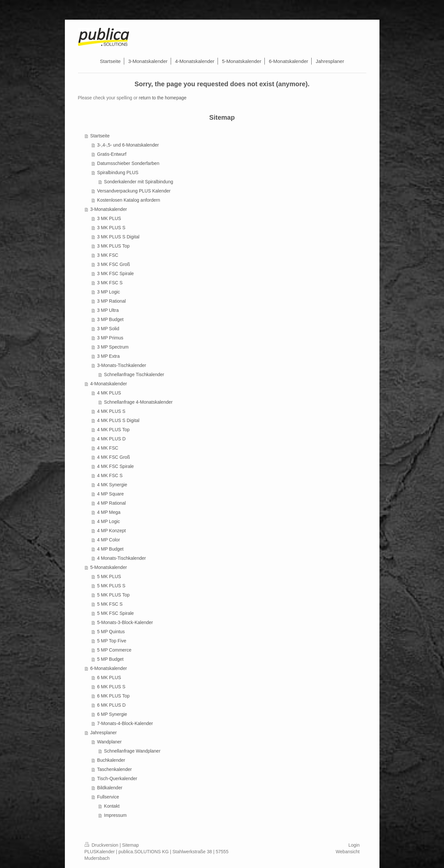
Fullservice (108, 797)
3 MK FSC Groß (113, 264)
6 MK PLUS (109, 677)
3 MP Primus (110, 338)
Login (354, 845)
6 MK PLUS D (111, 705)
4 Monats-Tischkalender (121, 558)
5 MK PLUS (109, 576)
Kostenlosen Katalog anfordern (128, 200)
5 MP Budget (110, 659)
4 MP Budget (110, 549)
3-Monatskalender (108, 209)
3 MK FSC (108, 255)
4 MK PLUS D (111, 439)
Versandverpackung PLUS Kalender (134, 191)
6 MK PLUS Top (113, 696)
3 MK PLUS (109, 218)
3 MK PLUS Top (113, 246)
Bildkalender (110, 788)
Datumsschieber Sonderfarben (128, 163)
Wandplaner (109, 742)
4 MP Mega (109, 512)
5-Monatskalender (108, 567)
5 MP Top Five (112, 641)
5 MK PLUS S (111, 586)
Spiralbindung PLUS (118, 172)
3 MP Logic (108, 292)
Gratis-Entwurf (112, 154)
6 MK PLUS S (111, 687)
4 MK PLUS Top (113, 430)
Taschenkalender (114, 769)
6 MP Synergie (112, 714)
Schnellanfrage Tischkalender (134, 374)
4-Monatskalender (108, 384)
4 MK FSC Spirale (115, 466)
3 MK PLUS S (111, 228)
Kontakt (112, 806)
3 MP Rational (111, 301)
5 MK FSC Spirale (115, 613)
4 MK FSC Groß (113, 457)
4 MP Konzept (111, 531)
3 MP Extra (108, 356)
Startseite (100, 136)
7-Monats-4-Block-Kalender (125, 723)
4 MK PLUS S (111, 411)
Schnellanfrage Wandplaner (132, 751)
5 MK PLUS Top (113, 595)
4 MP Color (108, 540)
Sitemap (131, 845)
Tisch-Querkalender (117, 778)
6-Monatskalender (108, 668)
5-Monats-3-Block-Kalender (125, 622)
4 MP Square (110, 494)
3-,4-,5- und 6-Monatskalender (128, 145)
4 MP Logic (108, 521)
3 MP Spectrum (113, 347)
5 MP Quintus (111, 632)
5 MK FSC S (110, 604)
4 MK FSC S (110, 475)
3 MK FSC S (110, 283)
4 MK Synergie (112, 485)
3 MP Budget (110, 319)
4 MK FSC (108, 448)
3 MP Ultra (108, 310)
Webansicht (348, 852)
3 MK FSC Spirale (115, 273)
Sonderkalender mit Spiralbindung (138, 182)
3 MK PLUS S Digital (118, 237)
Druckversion (102, 845)
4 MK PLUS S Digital (118, 420)
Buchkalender (111, 760)
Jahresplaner (103, 733)
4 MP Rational (111, 503)
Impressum (115, 815)
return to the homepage (163, 98)
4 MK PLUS (109, 393)
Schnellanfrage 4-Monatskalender (138, 402)
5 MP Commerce (114, 650)
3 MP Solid (108, 329)
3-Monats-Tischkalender (122, 365)
